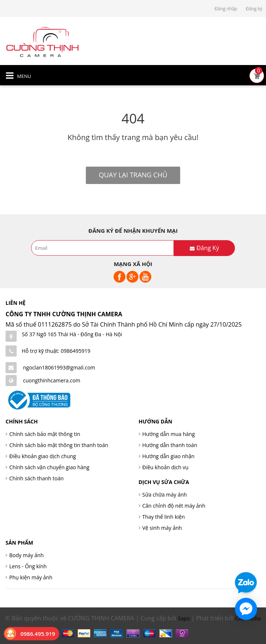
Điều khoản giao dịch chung (43, 456)
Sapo (184, 618)
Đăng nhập (226, 9)
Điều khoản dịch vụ (166, 467)
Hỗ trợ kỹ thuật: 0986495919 (56, 351)
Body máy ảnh (26, 555)
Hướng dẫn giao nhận (169, 456)
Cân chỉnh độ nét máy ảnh (174, 506)
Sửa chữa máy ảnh (165, 495)
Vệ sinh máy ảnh (162, 528)
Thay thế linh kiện (164, 517)
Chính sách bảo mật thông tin (45, 434)
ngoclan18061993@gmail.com (59, 367)
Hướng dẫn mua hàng (169, 434)
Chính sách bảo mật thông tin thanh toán (59, 445)
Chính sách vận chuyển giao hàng (49, 467)
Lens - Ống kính (28, 566)
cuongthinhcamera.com (52, 380)
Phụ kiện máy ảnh (31, 577)
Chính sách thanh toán (36, 478)
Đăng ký (254, 9)
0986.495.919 (38, 634)
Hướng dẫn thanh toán (170, 445)
